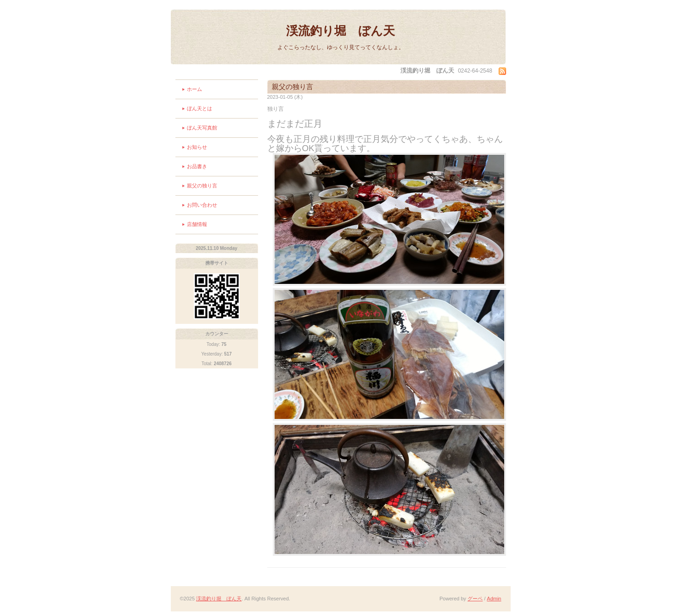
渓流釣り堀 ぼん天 (340, 31)
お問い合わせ (202, 205)
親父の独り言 (202, 186)
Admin (494, 599)
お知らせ (197, 147)
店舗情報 (197, 224)
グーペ (475, 599)
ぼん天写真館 (202, 128)
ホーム (194, 89)
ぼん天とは (200, 108)
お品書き (197, 166)
